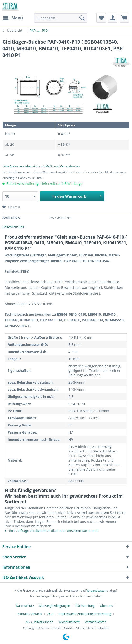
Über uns (106, 606)
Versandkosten (96, 590)
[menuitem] (13, 18)
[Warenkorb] (124, 18)
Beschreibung (13, 227)
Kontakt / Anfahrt (30, 614)
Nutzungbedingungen (55, 606)
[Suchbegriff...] (61, 18)
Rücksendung (85, 606)
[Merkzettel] (101, 18)
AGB (50, 614)
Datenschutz (25, 606)
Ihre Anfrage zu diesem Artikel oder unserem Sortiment (51, 531)
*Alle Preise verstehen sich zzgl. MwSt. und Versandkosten (41, 166)
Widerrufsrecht (69, 622)
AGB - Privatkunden (39, 622)
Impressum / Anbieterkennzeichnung (85, 614)
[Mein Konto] (113, 18)
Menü (13, 17)
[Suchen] (82, 18)
